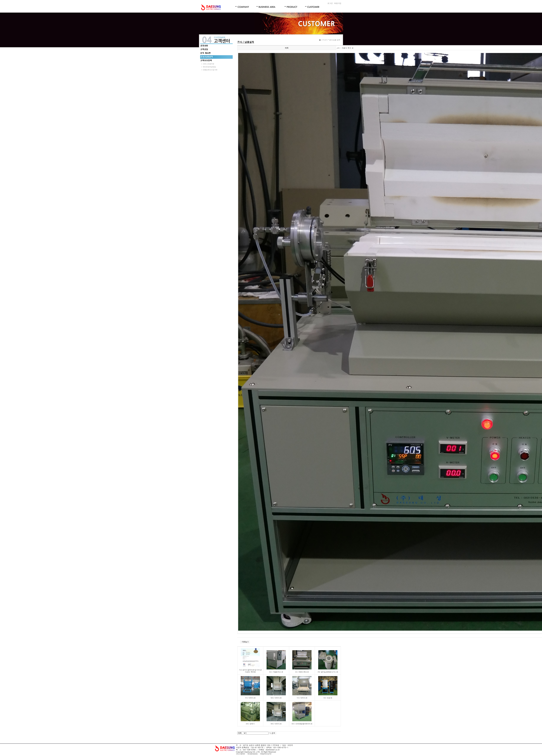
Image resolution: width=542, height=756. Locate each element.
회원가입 (338, 3)
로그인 (330, 3)
